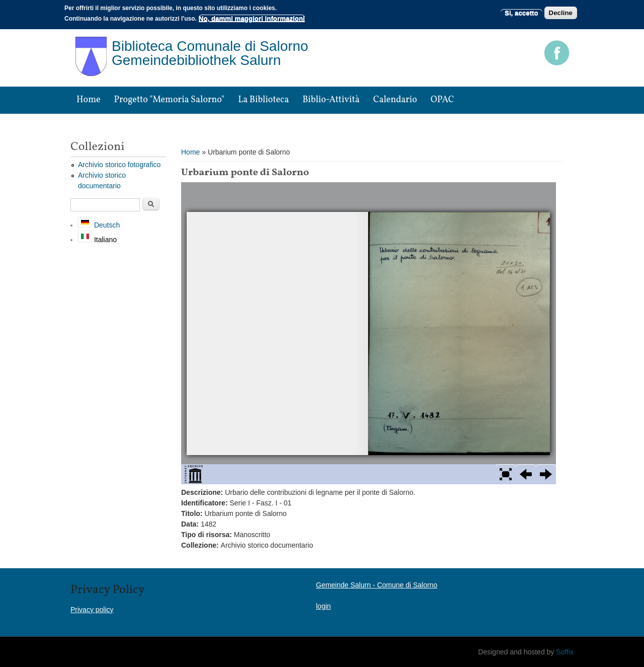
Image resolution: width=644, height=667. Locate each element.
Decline (561, 13)
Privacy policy (92, 610)
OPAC (442, 100)
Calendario (395, 100)
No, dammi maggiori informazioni (252, 18)
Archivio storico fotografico (119, 165)
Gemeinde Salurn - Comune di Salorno (377, 585)
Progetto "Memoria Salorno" (170, 100)
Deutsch (99, 225)
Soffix (565, 652)
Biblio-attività (331, 100)
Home (89, 100)
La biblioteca (263, 100)
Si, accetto (521, 13)
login (324, 606)
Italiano (97, 240)
